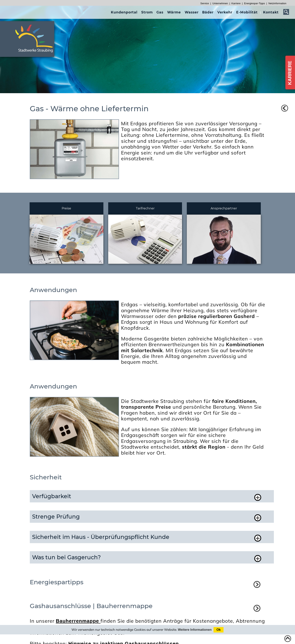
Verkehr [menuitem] (225, 12)
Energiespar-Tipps (254, 3)
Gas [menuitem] (160, 12)
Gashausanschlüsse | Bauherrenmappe (91, 606)
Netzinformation (277, 3)
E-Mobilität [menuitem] (247, 12)
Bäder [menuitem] (208, 12)
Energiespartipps (57, 582)
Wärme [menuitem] (174, 12)
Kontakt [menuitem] (271, 12)
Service (205, 3)
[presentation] (124, 12)
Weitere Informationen (195, 630)
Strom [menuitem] (147, 12)
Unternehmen (220, 3)
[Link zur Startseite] (36, 54)
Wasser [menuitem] (192, 12)
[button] (148, 496)
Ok (219, 630)
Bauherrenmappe (78, 621)
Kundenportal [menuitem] (124, 12)
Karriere (236, 3)
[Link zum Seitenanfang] (288, 639)
